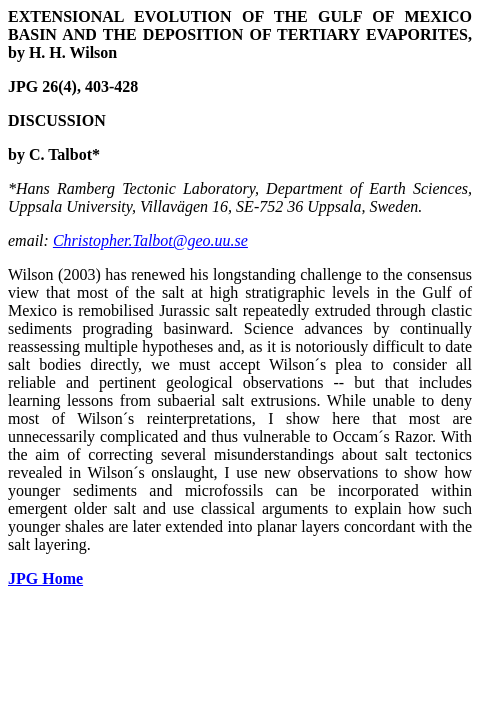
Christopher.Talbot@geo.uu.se (150, 240)
